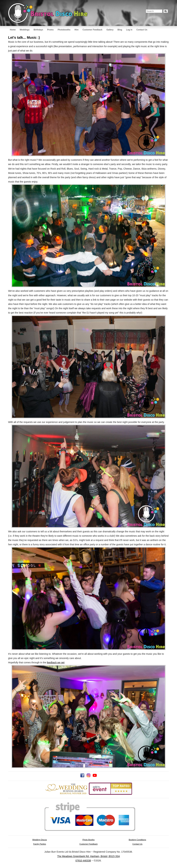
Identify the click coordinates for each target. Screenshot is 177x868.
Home (13, 30)
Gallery (110, 30)
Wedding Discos (40, 840)
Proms (50, 30)
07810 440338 (83, 861)
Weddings (25, 30)
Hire (76, 30)
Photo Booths (88, 840)
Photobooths (64, 30)
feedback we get (56, 662)
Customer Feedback (93, 30)
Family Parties (40, 844)
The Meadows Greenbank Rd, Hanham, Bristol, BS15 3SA (89, 856)
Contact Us (142, 30)
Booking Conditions (137, 840)
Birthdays (38, 30)
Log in (129, 30)
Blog (120, 30)
